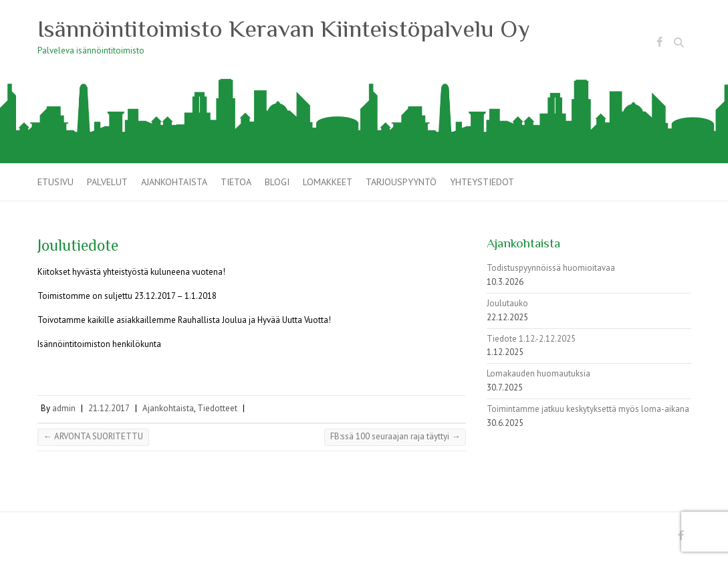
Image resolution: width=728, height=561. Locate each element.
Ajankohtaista (174, 182)
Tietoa (236, 182)
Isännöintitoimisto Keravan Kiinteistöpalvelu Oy (284, 29)
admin (64, 408)
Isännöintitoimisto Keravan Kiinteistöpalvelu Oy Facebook (660, 44)
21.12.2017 (109, 408)
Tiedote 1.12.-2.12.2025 (531, 339)
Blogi (277, 182)
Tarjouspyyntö (401, 182)
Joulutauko (507, 303)
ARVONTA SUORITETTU (93, 436)
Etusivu (55, 182)
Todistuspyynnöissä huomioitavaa (551, 268)
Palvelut (107, 182)
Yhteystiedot (482, 182)
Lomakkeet (328, 182)
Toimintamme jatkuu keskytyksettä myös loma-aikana (588, 409)
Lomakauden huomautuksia (538, 373)
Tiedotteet (217, 408)
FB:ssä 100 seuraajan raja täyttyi (395, 436)
